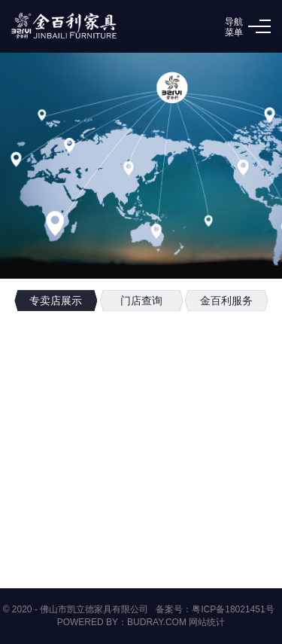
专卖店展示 (56, 301)
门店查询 (141, 301)
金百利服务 (226, 301)
